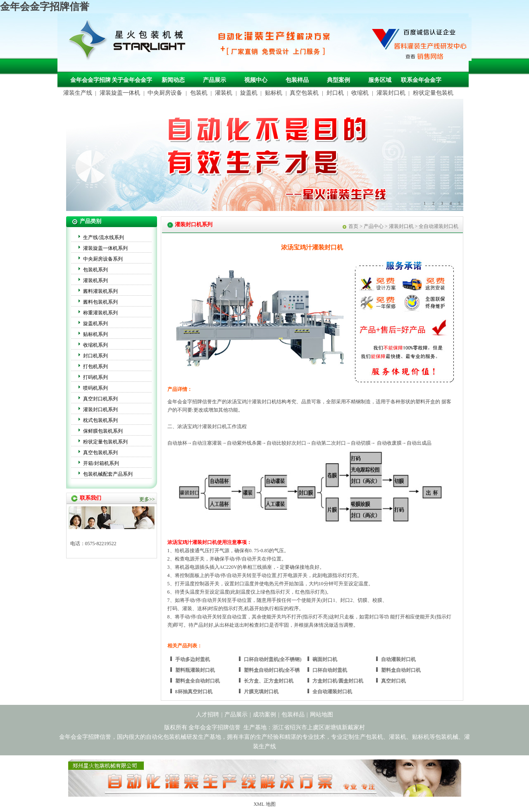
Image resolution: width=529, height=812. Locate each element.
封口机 (335, 93)
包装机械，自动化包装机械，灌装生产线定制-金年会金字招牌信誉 (130, 42)
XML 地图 (264, 804)
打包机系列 (95, 366)
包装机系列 (95, 270)
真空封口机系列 (100, 399)
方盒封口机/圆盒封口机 (338, 681)
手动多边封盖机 (193, 659)
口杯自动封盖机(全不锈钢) (273, 659)
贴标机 (274, 93)
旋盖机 (249, 93)
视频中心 (256, 80)
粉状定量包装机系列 (105, 442)
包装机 (199, 93)
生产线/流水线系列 (104, 237)
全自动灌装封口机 (332, 692)
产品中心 (374, 226)
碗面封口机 (325, 659)
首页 (353, 226)
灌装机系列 (95, 280)
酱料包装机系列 (100, 302)
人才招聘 (207, 715)
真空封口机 (393, 681)
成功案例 (264, 715)
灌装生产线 (78, 93)
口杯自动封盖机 (330, 670)
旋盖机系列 (95, 323)
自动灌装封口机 (398, 659)
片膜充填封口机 (261, 692)
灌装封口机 (391, 93)
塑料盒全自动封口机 (198, 681)
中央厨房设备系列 (103, 259)
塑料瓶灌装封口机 (195, 670)
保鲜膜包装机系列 (103, 431)
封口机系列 (95, 356)
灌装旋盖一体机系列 (105, 248)
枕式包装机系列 (100, 420)
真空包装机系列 (100, 453)
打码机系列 (95, 377)
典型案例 (338, 80)
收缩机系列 (95, 345)
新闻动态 (173, 80)
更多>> (147, 499)
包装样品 (297, 80)
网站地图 (322, 715)
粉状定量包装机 (433, 93)
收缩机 (360, 93)
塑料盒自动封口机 (401, 670)
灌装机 (224, 93)
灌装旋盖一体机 (120, 93)
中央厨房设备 (165, 93)
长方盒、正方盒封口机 (269, 681)
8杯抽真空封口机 (194, 692)
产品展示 (214, 80)
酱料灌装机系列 (100, 291)
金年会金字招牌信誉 (45, 7)
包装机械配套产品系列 (108, 474)
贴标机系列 (95, 334)
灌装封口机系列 (100, 410)
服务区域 (380, 80)
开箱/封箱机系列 (101, 463)
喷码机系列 (95, 388)
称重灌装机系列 (100, 313)
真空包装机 (304, 93)
